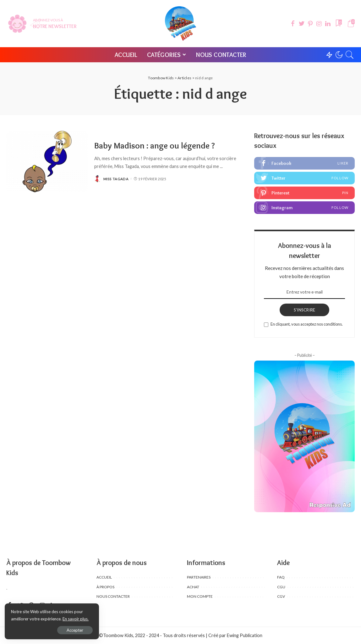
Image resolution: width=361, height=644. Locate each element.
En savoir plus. (76, 619)
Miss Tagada (116, 179)
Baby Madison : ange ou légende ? (155, 146)
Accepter (75, 630)
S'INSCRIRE (305, 310)
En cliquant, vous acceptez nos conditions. (307, 324)
